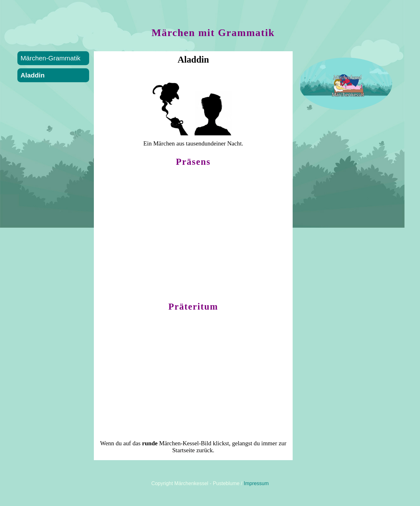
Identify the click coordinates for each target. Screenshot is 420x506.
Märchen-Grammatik (51, 58)
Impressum (256, 483)
